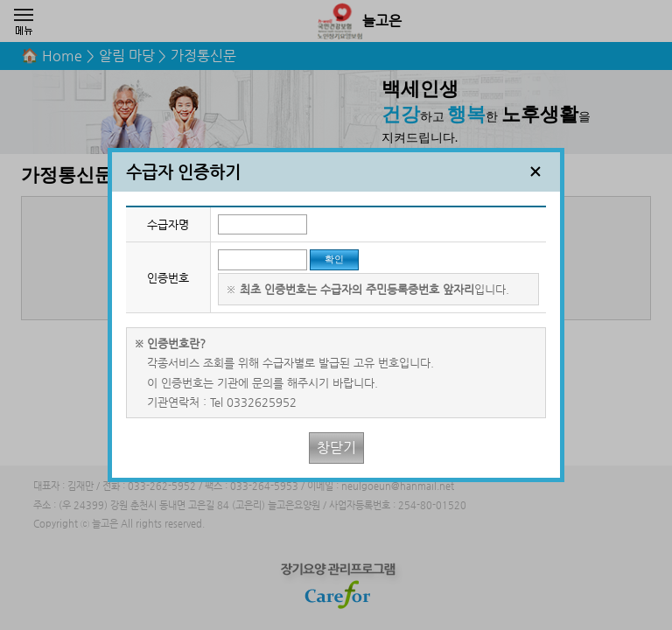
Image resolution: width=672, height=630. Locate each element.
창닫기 (336, 448)
